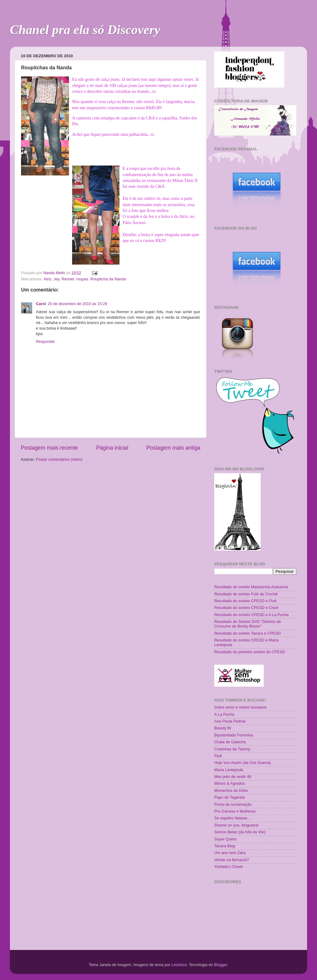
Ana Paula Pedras (230, 721)
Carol (41, 304)
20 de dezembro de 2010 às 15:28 (77, 304)
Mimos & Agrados (230, 784)
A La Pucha (224, 714)
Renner (68, 279)
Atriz (48, 279)
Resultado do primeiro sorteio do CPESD (250, 652)
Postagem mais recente (49, 448)
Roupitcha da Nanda (108, 279)
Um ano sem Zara (230, 853)
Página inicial (112, 448)
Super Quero (225, 839)
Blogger (221, 965)
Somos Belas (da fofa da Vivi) (240, 832)
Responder (46, 342)
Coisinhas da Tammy (232, 749)
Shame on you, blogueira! (237, 825)
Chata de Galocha (230, 742)
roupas (82, 279)
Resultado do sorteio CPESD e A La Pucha (251, 615)
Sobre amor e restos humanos (240, 707)
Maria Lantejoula (229, 770)
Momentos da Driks (231, 791)
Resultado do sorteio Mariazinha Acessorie (251, 587)
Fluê (218, 756)
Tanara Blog (225, 846)
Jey (56, 279)
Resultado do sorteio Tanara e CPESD (248, 633)
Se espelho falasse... (232, 818)
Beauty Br (223, 728)
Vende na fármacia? (232, 860)
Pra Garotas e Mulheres (235, 811)
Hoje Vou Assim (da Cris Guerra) (243, 763)
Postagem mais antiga (173, 448)
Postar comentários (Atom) (59, 460)
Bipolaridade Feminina (234, 735)
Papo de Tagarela (230, 797)
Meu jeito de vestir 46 (233, 777)
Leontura (179, 965)
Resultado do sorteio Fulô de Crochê (246, 594)
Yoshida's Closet (228, 867)
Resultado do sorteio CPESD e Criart (246, 608)
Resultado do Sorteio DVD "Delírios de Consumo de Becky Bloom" (248, 624)
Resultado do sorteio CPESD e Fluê (245, 601)
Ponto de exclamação (233, 805)
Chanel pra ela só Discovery (85, 30)
